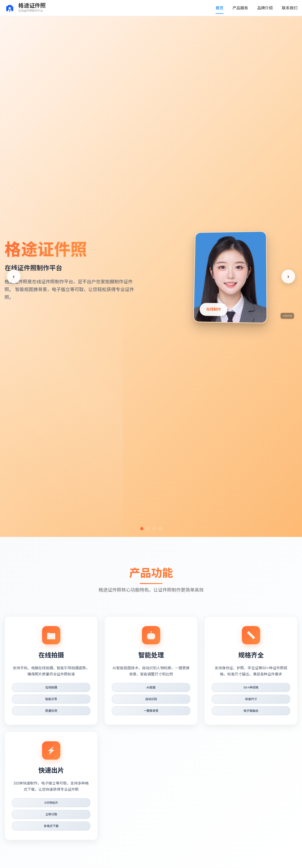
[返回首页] (25, 8)
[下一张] (288, 276)
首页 (225, 8)
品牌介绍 (268, 8)
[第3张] (154, 529)
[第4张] (160, 529)
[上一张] (14, 276)
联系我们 (291, 8)
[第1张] (142, 528)
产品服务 (245, 8)
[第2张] (148, 529)
